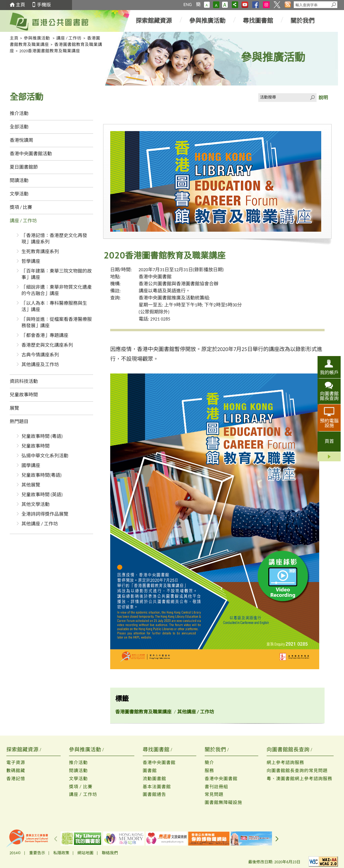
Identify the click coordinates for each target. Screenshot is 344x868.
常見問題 (214, 794)
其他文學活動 (36, 504)
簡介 (209, 763)
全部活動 (19, 127)
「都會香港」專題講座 (45, 335)
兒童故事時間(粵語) (42, 475)
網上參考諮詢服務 (285, 763)
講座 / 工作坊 (69, 38)
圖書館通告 (154, 794)
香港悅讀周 (21, 140)
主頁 (20, 5)
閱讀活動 (19, 181)
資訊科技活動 (24, 381)
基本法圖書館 (157, 787)
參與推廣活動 (207, 21)
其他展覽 (31, 485)
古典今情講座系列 (40, 355)
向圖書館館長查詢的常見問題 (297, 771)
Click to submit (312, 98)
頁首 (329, 441)
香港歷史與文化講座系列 (47, 345)
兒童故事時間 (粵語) (42, 436)
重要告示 (37, 853)
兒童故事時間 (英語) (42, 495)
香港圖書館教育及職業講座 (143, 712)
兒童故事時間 (24, 395)
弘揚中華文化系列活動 (45, 456)
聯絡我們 (110, 853)
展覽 (14, 408)
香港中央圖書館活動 (31, 154)
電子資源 (16, 763)
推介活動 (19, 113)
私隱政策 (61, 853)
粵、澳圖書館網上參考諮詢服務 (299, 779)
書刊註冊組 (216, 787)
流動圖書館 (154, 779)
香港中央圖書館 (155, 277)
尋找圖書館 (258, 21)
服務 (209, 771)
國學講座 (31, 466)
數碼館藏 (16, 771)
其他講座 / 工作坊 (40, 524)
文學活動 (19, 194)
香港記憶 (16, 779)
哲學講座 (31, 261)
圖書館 (150, 771)
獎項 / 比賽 (21, 207)
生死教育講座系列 (40, 252)
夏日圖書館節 (24, 167)
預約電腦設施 (329, 423)
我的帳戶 (329, 372)
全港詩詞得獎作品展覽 (45, 514)
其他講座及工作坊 (40, 365)
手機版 (44, 5)
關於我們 (302, 21)
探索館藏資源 (154, 21)
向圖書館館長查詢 (329, 396)
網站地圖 (85, 853)
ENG (188, 5)
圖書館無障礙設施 (223, 802)
